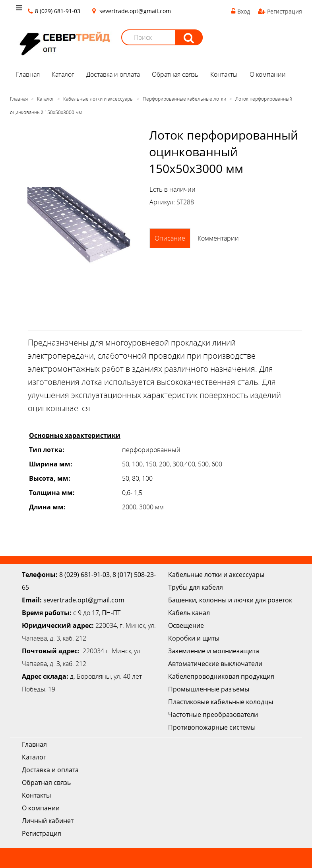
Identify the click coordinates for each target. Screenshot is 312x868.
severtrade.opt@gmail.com (135, 11)
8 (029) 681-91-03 (84, 575)
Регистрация (280, 11)
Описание (170, 238)
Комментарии (218, 238)
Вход (241, 11)
